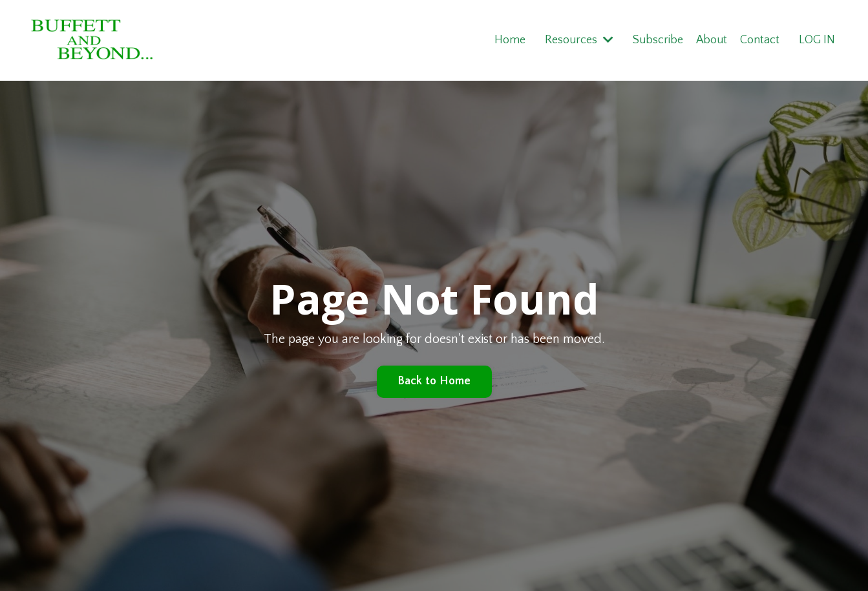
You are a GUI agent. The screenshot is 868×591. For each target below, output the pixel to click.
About (711, 40)
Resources (578, 40)
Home (509, 40)
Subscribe (657, 40)
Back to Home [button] (434, 381)
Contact (760, 40)
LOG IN (817, 40)
